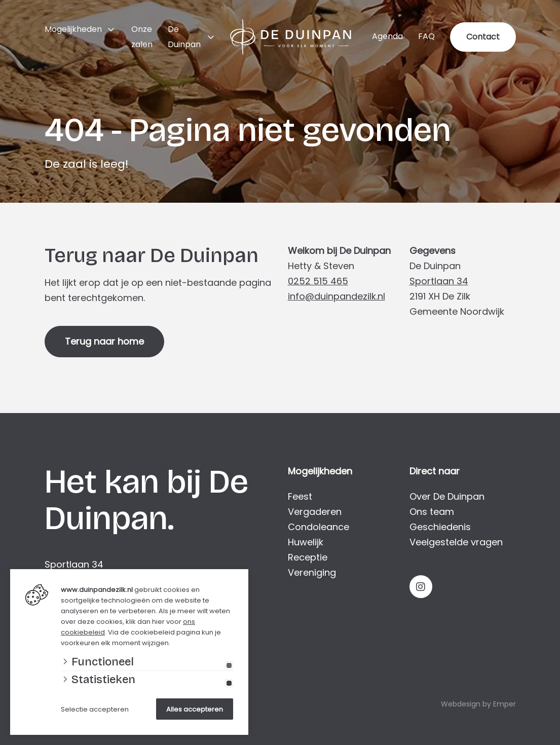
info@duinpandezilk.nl (337, 296)
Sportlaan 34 (439, 281)
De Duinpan (184, 37)
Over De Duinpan (447, 496)
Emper (505, 704)
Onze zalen (142, 37)
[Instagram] (421, 587)
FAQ (426, 36)
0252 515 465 (318, 281)
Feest (300, 496)
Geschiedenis (440, 527)
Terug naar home (104, 341)
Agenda (387, 36)
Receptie (308, 557)
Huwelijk (306, 542)
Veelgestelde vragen (456, 542)
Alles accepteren (195, 709)
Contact (483, 37)
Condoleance (319, 527)
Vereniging (312, 572)
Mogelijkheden (73, 29)
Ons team (432, 512)
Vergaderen (315, 512)
